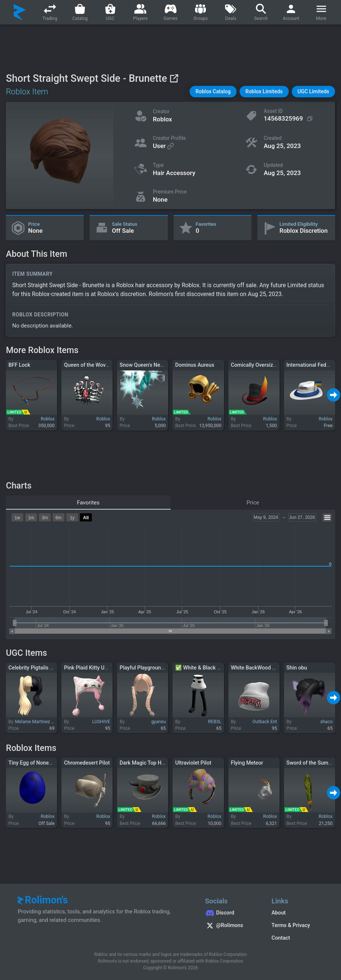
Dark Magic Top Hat (143, 763)
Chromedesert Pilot (87, 763)
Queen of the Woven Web (93, 365)
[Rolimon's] (20, 12)
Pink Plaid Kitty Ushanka (93, 668)
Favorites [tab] (88, 503)
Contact (281, 938)
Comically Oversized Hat (260, 365)
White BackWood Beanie (259, 668)
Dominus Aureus (195, 365)
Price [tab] (253, 503)
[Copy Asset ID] (289, 118)
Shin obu (297, 668)
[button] (213, 92)
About (278, 913)
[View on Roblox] (174, 78)
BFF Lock (19, 365)
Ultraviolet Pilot (193, 763)
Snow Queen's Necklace (148, 365)
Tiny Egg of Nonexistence (39, 763)
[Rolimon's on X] (231, 926)
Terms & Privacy (291, 925)
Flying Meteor (247, 763)
